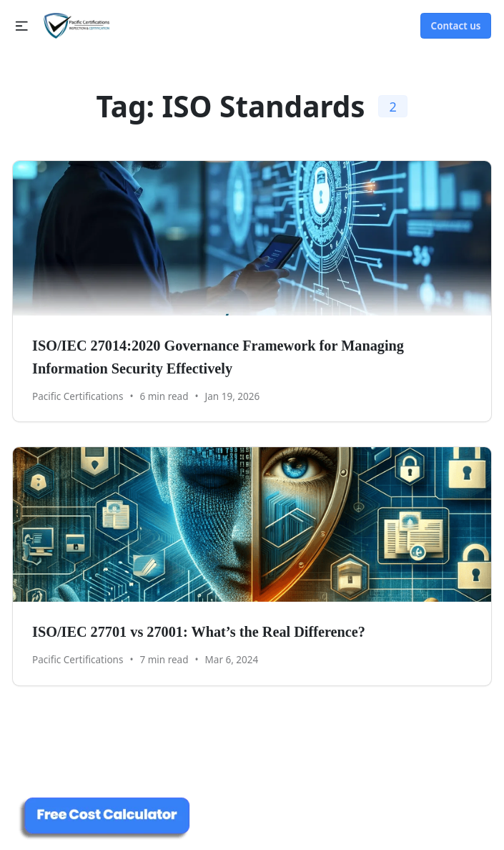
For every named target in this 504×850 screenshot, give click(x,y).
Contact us (456, 26)
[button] (22, 26)
